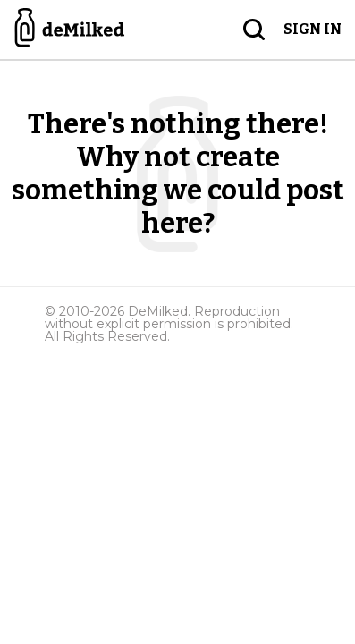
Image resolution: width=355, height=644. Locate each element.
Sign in (313, 29)
